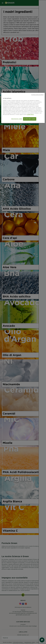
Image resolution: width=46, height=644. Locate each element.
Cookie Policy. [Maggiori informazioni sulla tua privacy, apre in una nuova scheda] (30, 114)
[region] (23, 108)
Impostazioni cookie (17, 119)
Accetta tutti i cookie (30, 119)
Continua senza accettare (37, 95)
